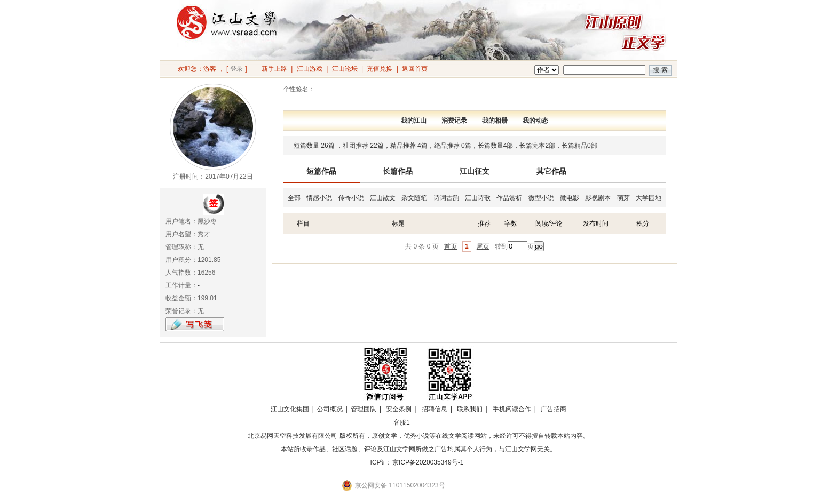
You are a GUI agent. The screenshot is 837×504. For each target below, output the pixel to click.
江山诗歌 (478, 198)
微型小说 (541, 198)
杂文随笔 (414, 198)
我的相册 (495, 121)
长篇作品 (398, 171)
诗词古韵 (446, 198)
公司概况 (330, 409)
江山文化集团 (290, 409)
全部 (294, 198)
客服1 (402, 422)
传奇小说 (351, 198)
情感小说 (319, 198)
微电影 (570, 198)
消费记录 (454, 121)
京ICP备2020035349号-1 (428, 462)
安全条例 (399, 409)
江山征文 (475, 171)
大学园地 (649, 198)
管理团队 (364, 409)
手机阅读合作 (512, 409)
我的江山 (414, 121)
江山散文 (383, 198)
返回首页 (415, 69)
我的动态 (535, 121)
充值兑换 (380, 69)
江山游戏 (310, 69)
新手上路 (274, 69)
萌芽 (623, 198)
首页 (451, 246)
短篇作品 (321, 171)
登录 (236, 69)
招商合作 (431, 422)
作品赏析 (509, 198)
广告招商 (554, 409)
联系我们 (470, 409)
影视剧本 (598, 198)
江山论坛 (345, 69)
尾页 (483, 246)
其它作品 (551, 171)
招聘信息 (435, 409)
